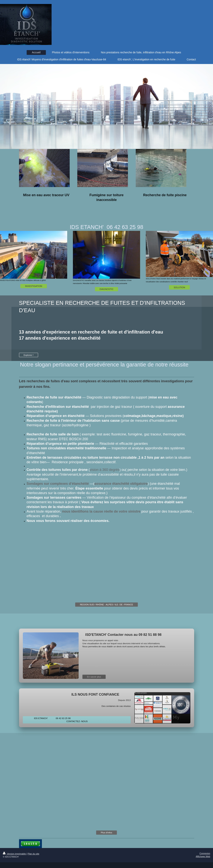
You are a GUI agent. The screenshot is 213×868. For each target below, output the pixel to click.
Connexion (205, 853)
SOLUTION (179, 287)
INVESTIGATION (34, 286)
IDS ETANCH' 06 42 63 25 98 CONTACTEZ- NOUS (77, 720)
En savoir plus (94, 677)
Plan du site (33, 854)
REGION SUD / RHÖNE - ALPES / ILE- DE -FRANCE (106, 604)
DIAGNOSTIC (106, 289)
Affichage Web (203, 856)
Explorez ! (29, 355)
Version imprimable (15, 854)
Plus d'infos (106, 832)
